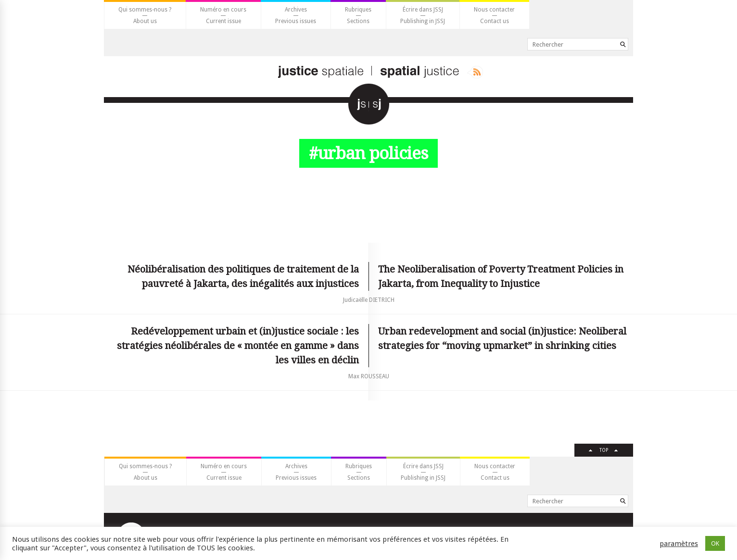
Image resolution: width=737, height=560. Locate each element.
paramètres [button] (679, 544)
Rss (475, 72)
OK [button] (715, 543)
